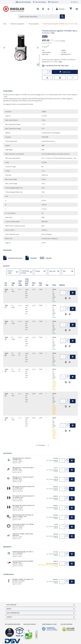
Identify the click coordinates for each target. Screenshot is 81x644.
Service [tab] (9, 609)
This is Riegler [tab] (11, 605)
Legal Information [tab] (13, 613)
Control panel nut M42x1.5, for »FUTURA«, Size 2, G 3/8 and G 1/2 (23, 525)
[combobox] (41, 16)
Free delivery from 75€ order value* (57, 66)
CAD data (49, 258)
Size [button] (64, 271)
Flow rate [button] (52, 271)
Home (5, 24)
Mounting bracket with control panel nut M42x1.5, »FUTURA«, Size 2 (23, 516)
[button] (62, 9)
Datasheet (34, 258)
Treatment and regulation (17, 24)
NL (77, 2)
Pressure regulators (34, 24)
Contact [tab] (9, 617)
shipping (63, 41)
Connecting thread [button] (25, 272)
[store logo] (14, 9)
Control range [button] (10, 272)
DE (72, 2)
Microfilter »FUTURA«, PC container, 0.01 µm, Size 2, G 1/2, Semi (23, 580)
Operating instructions (15, 258)
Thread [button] (38, 271)
